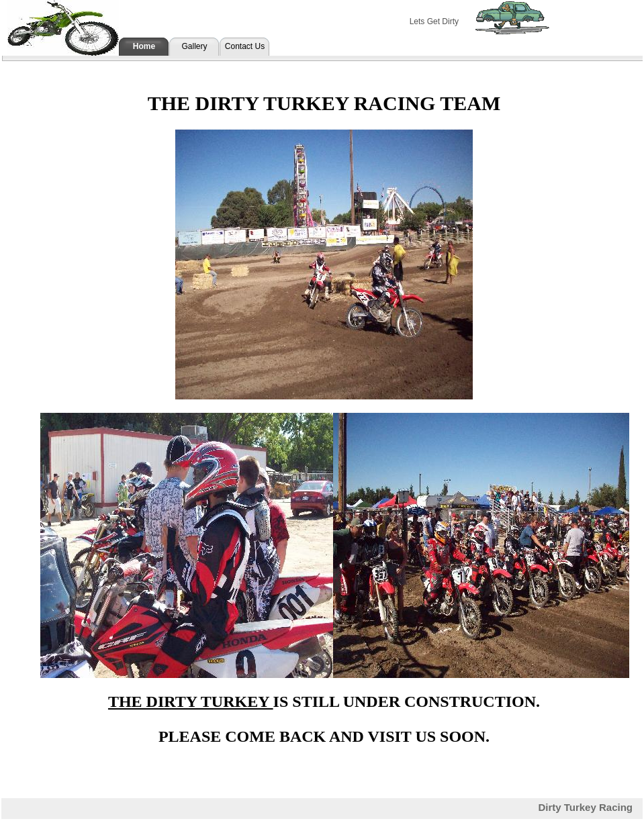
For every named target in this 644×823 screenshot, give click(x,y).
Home (144, 46)
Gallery (194, 46)
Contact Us (245, 46)
